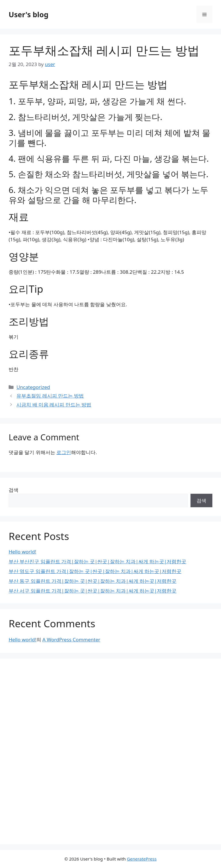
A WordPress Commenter (71, 640)
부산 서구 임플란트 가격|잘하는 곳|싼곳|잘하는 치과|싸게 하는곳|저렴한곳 (93, 591)
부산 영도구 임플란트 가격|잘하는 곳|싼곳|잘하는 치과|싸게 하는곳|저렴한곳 (95, 571)
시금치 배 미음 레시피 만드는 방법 (54, 405)
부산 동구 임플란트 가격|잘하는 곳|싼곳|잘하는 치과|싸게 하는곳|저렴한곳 (93, 581)
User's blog (28, 14)
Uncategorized (33, 387)
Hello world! (22, 552)
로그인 (64, 452)
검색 (14, 490)
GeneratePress (142, 859)
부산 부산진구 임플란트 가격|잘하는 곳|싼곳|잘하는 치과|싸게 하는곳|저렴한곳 (97, 561)
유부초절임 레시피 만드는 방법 (50, 396)
